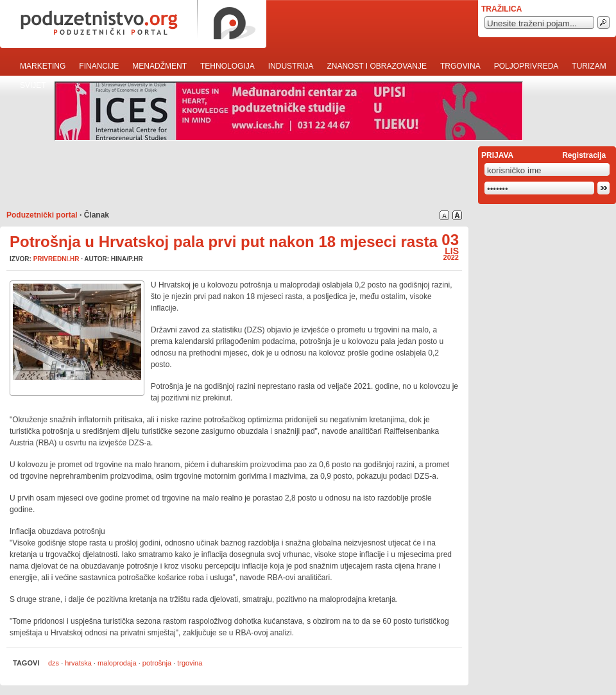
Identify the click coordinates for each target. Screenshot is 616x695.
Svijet (33, 85)
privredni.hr (56, 259)
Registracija (584, 155)
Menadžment (159, 66)
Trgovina (460, 66)
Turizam (589, 66)
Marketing (43, 66)
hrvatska (78, 663)
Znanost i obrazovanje (377, 66)
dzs (54, 663)
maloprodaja (117, 663)
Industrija (291, 66)
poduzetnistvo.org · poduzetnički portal (133, 24)
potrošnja (157, 663)
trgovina (190, 663)
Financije (99, 66)
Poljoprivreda (526, 66)
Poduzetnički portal (42, 215)
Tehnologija (227, 66)
